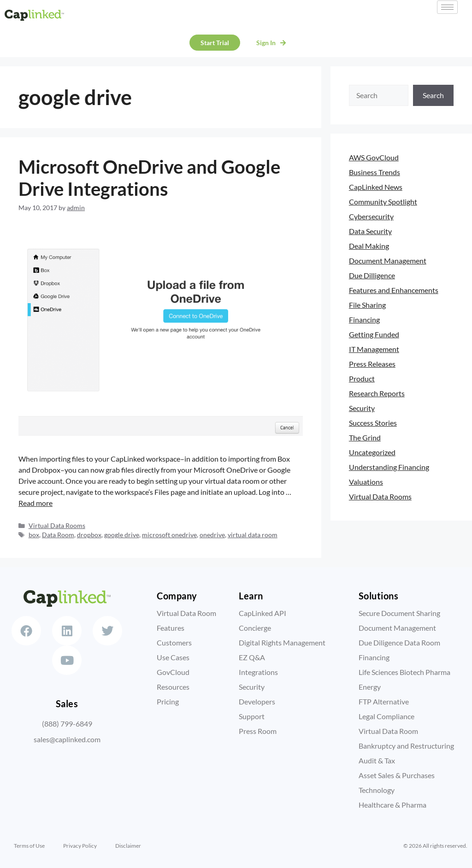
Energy (370, 687)
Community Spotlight (383, 202)
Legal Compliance (386, 716)
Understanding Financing (389, 467)
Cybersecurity (371, 216)
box (34, 535)
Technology (377, 790)
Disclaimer (128, 846)
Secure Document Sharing (399, 613)
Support (252, 716)
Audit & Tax (377, 760)
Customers (174, 642)
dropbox (89, 535)
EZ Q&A (252, 657)
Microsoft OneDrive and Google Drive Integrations (149, 178)
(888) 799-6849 (67, 731)
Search (433, 95)
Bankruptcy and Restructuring (406, 746)
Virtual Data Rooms (57, 526)
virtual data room (253, 535)
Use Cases (173, 657)
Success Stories (373, 423)
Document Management (388, 261)
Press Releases (372, 364)
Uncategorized (372, 452)
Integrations (258, 672)
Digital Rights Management (282, 642)
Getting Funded (374, 334)
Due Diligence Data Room (399, 642)
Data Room (58, 535)
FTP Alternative (384, 701)
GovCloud (173, 672)
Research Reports (377, 393)
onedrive (212, 535)
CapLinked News (376, 187)
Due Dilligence (372, 275)
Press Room (258, 731)
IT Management (374, 349)
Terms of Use (29, 846)
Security (362, 408)
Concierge (255, 628)
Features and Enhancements (394, 290)
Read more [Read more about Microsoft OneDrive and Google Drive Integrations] (35, 503)
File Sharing (367, 305)
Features (171, 628)
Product (362, 378)
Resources (173, 687)
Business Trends (375, 172)
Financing (364, 320)
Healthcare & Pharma (392, 805)
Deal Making (369, 246)
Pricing (168, 701)
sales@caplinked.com (67, 747)
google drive (122, 535)
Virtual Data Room (186, 613)
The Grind (365, 437)
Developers (257, 701)
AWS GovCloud (374, 157)
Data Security (370, 231)
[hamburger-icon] (447, 7)
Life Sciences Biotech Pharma (404, 672)
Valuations (366, 482)
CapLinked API (263, 613)
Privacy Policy (80, 846)
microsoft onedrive (169, 535)
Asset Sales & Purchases (397, 775)
